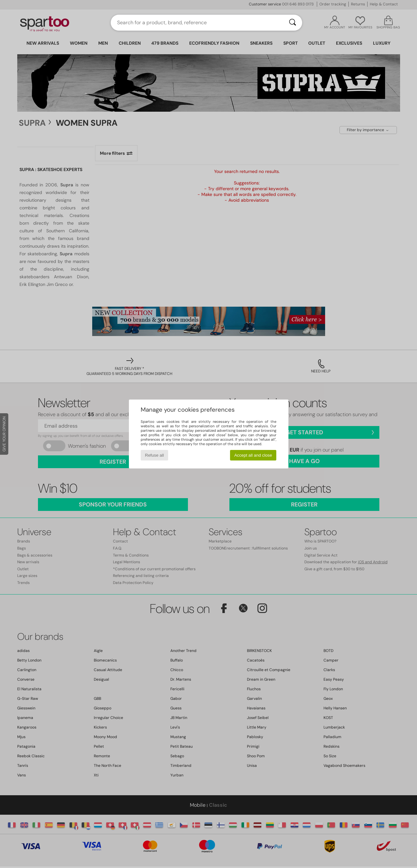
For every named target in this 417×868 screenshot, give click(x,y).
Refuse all (154, 455)
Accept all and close (253, 455)
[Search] (293, 23)
